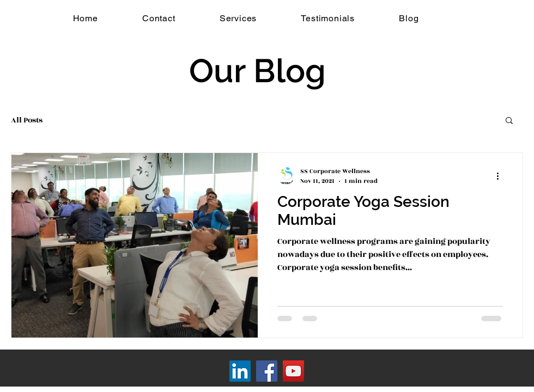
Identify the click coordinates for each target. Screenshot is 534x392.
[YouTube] (293, 371)
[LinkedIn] (240, 371)
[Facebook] (267, 371)
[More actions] (501, 176)
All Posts (27, 120)
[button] (509, 121)
